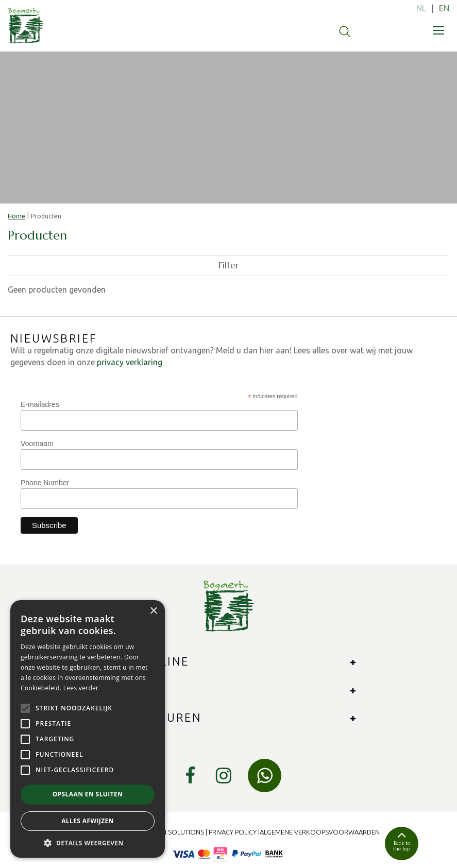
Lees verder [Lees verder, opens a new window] (81, 688)
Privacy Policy (233, 832)
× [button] (153, 611)
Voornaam (37, 444)
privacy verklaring (130, 362)
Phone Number (45, 483)
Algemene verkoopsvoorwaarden (320, 832)
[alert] (88, 729)
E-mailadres (40, 404)
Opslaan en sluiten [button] (88, 794)
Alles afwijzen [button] (88, 821)
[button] (88, 843)
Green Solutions (175, 832)
